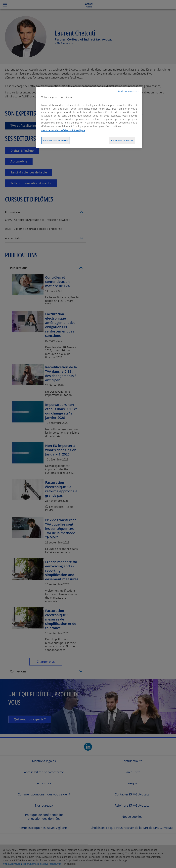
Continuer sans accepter (129, 91)
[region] (89, 118)
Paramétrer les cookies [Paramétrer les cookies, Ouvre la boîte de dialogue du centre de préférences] (122, 141)
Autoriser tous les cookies (56, 141)
